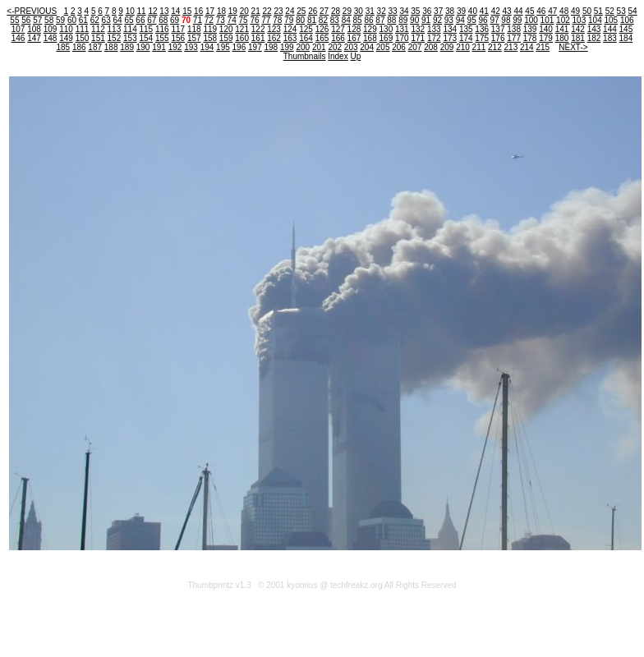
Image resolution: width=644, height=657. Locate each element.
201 (319, 47)
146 (18, 38)
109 (51, 29)
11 (142, 11)
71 (198, 20)
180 (562, 38)
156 (178, 38)
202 (335, 47)
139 (530, 29)
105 (611, 20)
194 (207, 47)
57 (37, 20)
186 (79, 47)
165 (322, 38)
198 (271, 47)
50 (587, 11)
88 (391, 20)
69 (175, 20)
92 (437, 20)
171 (418, 38)
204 (367, 47)
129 (370, 29)
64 (118, 20)
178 (530, 38)
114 (130, 29)
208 (431, 47)
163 (290, 38)
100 (531, 20)
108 (34, 29)
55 (14, 20)
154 (147, 38)
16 (198, 11)
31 (370, 11)
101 (547, 20)
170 (402, 38)
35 (415, 11)
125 (306, 29)
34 (404, 11)
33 (392, 11)
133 (434, 29)
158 (210, 38)
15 (187, 11)
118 (194, 29)
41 (484, 11)
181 (578, 38)
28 (336, 11)
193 (191, 47)
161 (258, 38)
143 (594, 29)
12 (152, 11)
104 (595, 20)
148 (51, 38)
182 (594, 38)
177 (514, 38)
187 (95, 47)
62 (95, 20)
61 (83, 20)
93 (449, 20)
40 (473, 11)
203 (351, 47)
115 (147, 29)
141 (562, 29)
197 (255, 47)
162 (274, 38)
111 (83, 29)
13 (164, 11)
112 (98, 29)
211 (479, 47)
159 (226, 38)
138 (514, 29)
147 (34, 38)
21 (256, 11)
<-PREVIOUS (32, 11)
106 (627, 20)
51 (598, 11)
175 (482, 38)
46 (541, 11)
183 (610, 38)
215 (543, 47)
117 (178, 29)
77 (266, 20)
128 (354, 29)
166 (338, 38)
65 (129, 20)
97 (494, 20)
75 (243, 20)
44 (518, 11)
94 (460, 20)
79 (289, 20)
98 (506, 20)
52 (610, 11)
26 (313, 11)
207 (415, 47)
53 (621, 11)
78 (277, 20)
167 (354, 38)
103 (580, 20)
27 (324, 11)
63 (106, 20)
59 (60, 20)
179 (546, 38)
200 (303, 47)
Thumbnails (305, 56)
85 (358, 20)
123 (274, 29)
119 (210, 29)
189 (127, 47)
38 (450, 11)
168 (370, 38)
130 (386, 29)
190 (143, 47)
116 (162, 29)
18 (221, 11)
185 (63, 47)
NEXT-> (573, 47)
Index (338, 56)
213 (511, 47)
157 (194, 38)
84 (346, 20)
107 (18, 29)
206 (399, 47)
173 (450, 38)
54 (633, 11)
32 (382, 11)
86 (368, 20)
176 (498, 38)
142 (578, 29)
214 (527, 47)
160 (242, 38)
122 (258, 29)
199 (287, 47)
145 (626, 29)
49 (575, 11)
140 (546, 29)
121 (242, 29)
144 (610, 29)
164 (306, 38)
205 (383, 47)
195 (223, 47)
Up (355, 56)
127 (338, 29)
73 (221, 20)
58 (49, 20)
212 (495, 47)
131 (402, 29)
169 (386, 38)
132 (418, 29)
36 (427, 11)
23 (278, 11)
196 (239, 47)
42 (496, 11)
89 (403, 20)
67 (152, 20)
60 (72, 20)
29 (347, 11)
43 (507, 11)
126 (322, 29)
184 (626, 38)
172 (434, 38)
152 (115, 38)
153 (130, 38)
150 (83, 38)
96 (483, 20)
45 (529, 11)
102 (563, 20)
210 (463, 47)
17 (210, 11)
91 (426, 20)
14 (175, 11)
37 (438, 11)
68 (163, 20)
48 (564, 11)
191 (159, 47)
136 (482, 29)
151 (98, 38)
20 (244, 11)
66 (140, 20)
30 (359, 11)
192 (175, 47)
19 (233, 11)
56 (26, 20)
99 (517, 20)
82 (323, 20)
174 (466, 38)
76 (254, 20)
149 (66, 38)
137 (498, 29)
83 (335, 20)
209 (447, 47)
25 (301, 11)
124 (290, 29)
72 (209, 20)
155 (162, 38)
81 (312, 20)
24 (290, 11)
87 (380, 20)
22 (267, 11)
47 (552, 11)
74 (232, 20)
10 (130, 11)
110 (66, 29)
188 (111, 47)
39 (461, 11)
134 (450, 29)
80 (300, 20)
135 (466, 29)
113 (115, 29)
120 (226, 29)
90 (414, 20)
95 (472, 20)
